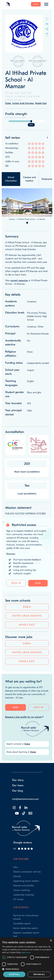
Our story (18, 780)
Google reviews (23, 843)
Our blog (17, 791)
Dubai (27, 607)
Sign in (16, 583)
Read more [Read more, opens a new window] (26, 953)
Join (36, 4)
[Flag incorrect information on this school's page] (47, 24)
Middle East (27, 625)
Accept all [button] (14, 974)
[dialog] (27, 959)
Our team (18, 785)
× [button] (51, 941)
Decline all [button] (39, 974)
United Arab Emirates (27, 616)
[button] (27, 969)
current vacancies (19, 281)
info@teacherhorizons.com (25, 799)
